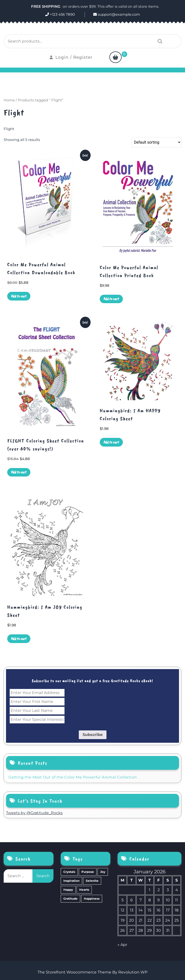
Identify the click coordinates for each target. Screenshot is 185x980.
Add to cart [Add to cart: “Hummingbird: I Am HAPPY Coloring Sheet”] (111, 442)
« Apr (122, 945)
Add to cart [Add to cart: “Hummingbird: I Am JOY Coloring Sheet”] (19, 639)
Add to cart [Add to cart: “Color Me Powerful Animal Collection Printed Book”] (111, 299)
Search (159, 41)
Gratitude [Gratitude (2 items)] (70, 899)
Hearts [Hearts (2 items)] (84, 890)
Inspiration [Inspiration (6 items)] (71, 881)
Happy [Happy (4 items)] (68, 890)
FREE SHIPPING (46, 6)
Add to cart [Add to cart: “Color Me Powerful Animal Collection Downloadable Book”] (19, 296)
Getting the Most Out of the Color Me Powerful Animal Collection (73, 777)
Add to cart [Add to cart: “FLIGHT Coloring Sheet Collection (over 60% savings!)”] (19, 472)
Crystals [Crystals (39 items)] (69, 872)
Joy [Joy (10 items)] (103, 872)
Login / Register (71, 57)
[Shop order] (156, 142)
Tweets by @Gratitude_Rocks (34, 813)
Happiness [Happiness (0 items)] (92, 899)
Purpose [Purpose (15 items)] (88, 872)
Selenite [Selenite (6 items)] (92, 881)
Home (9, 100)
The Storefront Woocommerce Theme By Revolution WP (92, 972)
